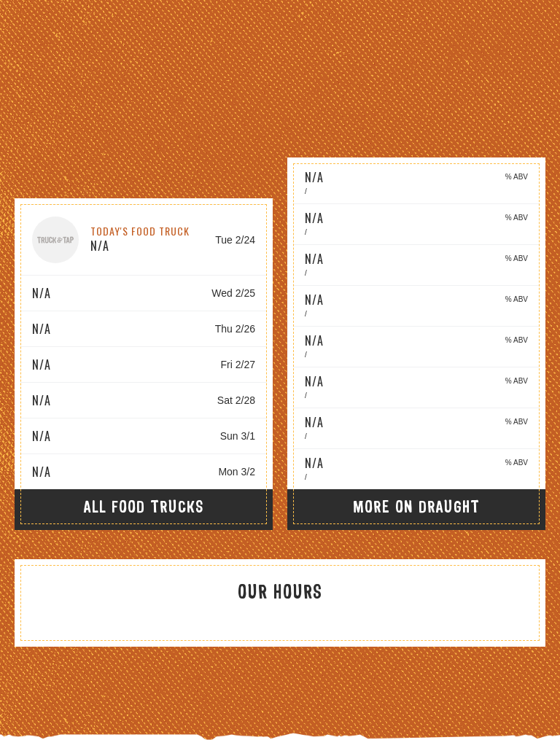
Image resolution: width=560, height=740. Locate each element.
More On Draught (416, 506)
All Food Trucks (144, 506)
